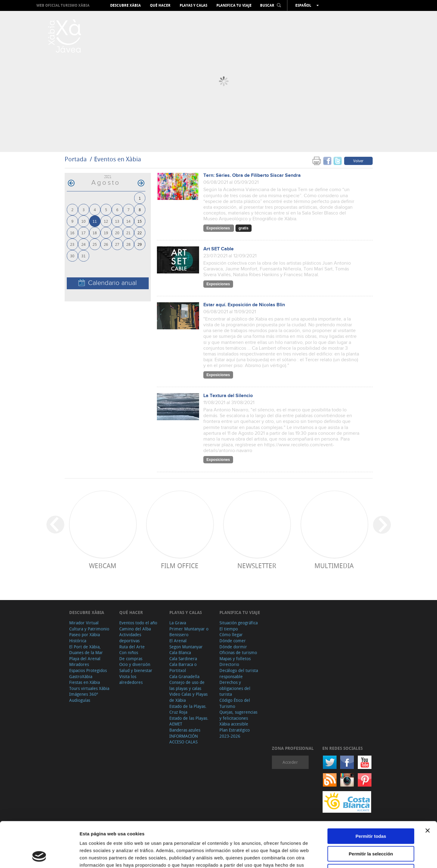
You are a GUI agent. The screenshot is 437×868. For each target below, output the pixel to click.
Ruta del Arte (132, 647)
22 (140, 233)
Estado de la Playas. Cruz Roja (188, 709)
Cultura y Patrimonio (89, 629)
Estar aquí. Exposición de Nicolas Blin (244, 305)
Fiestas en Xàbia (85, 682)
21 (128, 233)
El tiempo (229, 629)
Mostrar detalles (329, 856)
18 (95, 233)
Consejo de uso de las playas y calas (187, 685)
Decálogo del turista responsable (239, 673)
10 (83, 221)
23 (72, 244)
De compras (131, 659)
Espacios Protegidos (88, 670)
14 (128, 221)
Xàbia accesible (234, 724)
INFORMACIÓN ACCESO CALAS (184, 739)
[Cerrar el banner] (428, 788)
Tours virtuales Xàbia (89, 688)
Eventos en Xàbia (118, 159)
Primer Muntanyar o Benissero (189, 632)
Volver (358, 161)
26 (106, 244)
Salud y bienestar (136, 670)
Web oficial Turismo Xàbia (63, 5)
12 (106, 221)
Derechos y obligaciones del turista (235, 688)
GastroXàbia (81, 676)
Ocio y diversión (135, 664)
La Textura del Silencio (228, 396)
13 (117, 221)
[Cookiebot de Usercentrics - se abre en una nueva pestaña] (39, 856)
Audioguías (80, 700)
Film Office (180, 566)
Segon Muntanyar (186, 647)
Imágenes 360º (84, 694)
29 (140, 244)
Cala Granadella (184, 676)
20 (117, 233)
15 (140, 221)
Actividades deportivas (130, 638)
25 (95, 244)
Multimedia (334, 566)
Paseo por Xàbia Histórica (85, 638)
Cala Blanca (180, 652)
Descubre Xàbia (125, 5)
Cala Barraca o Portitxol (183, 667)
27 (117, 244)
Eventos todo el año (138, 623)
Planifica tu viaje (234, 5)
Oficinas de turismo (238, 652)
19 (106, 233)
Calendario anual (108, 283)
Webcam (103, 566)
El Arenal (178, 641)
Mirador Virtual (84, 623)
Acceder (290, 762)
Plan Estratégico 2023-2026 (235, 733)
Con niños (129, 652)
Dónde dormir (233, 647)
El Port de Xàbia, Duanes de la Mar (86, 650)
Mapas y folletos (235, 659)
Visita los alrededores (131, 679)
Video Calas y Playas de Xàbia (188, 697)
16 (72, 233)
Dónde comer (233, 641)
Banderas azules (185, 730)
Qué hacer (160, 5)
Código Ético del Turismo (235, 703)
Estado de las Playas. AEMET (189, 721)
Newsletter (257, 566)
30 (72, 256)
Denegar (371, 829)
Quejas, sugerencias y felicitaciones (238, 715)
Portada (76, 159)
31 (83, 256)
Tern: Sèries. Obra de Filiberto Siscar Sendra (252, 175)
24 (83, 244)
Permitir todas (371, 794)
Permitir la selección (371, 812)
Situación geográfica (239, 623)
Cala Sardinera (183, 659)
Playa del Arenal (85, 659)
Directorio (229, 664)
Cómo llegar (231, 635)
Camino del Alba (135, 629)
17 (83, 233)
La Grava (178, 623)
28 (128, 244)
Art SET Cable (218, 249)
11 (95, 221)
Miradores (79, 664)
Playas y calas (193, 5)
